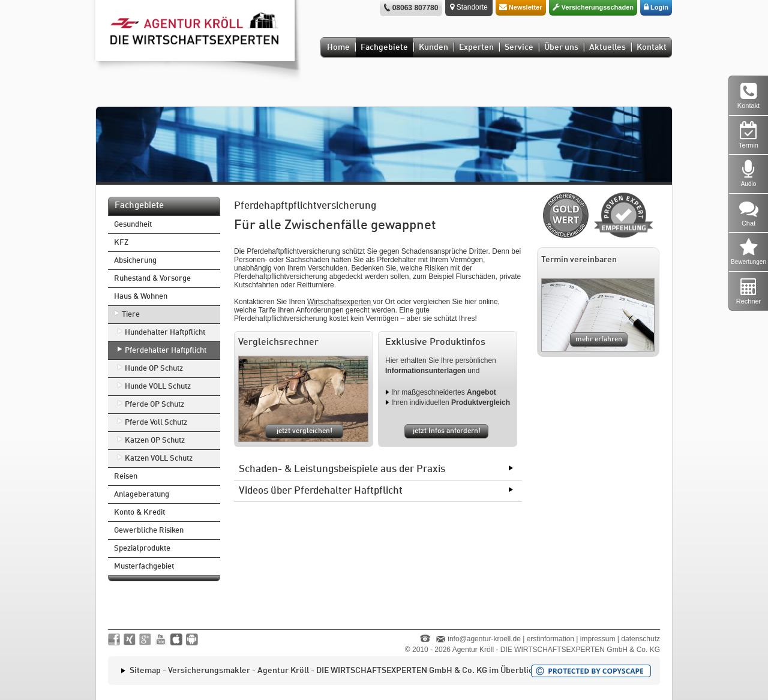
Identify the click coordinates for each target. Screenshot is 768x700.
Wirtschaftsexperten (340, 302)
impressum (598, 639)
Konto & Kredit (139, 513)
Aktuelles (607, 47)
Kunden (433, 47)
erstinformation (550, 639)
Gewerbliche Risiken (149, 531)
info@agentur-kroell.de (484, 639)
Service (519, 47)
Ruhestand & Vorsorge (152, 279)
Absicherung (135, 261)
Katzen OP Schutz (155, 441)
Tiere (131, 315)
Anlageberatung (142, 495)
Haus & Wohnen (141, 297)
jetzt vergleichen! (304, 431)
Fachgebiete (384, 47)
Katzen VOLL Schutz (159, 459)
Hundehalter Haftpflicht (165, 333)
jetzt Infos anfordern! (447, 431)
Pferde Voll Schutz (156, 423)
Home (338, 47)
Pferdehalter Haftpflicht (166, 351)
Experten (476, 47)
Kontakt (652, 47)
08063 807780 (415, 8)
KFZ (121, 243)
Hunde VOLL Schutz (158, 387)
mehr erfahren (599, 340)
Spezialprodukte (142, 549)
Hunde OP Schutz (154, 369)
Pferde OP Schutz (154, 405)
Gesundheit (133, 225)
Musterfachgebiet (144, 567)
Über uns (561, 47)
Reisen (126, 477)
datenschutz (640, 639)
